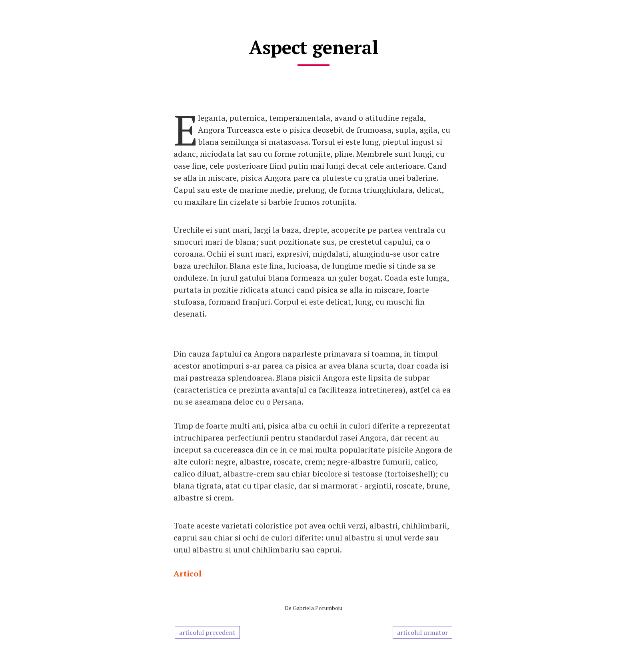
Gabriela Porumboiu (317, 608)
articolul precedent (207, 632)
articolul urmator (422, 632)
